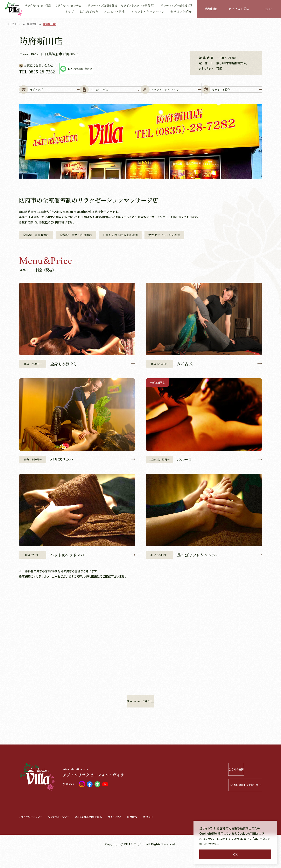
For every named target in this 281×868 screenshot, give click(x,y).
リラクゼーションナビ (68, 5)
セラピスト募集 (239, 9)
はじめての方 (89, 12)
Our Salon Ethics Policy (97, 831)
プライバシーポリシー (32, 831)
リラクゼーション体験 (38, 5)
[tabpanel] (141, 154)
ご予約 (267, 9)
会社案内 (164, 831)
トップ (70, 12)
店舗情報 (211, 9)
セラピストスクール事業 (137, 5)
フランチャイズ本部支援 (175, 5)
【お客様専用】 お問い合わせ (234, 799)
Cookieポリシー (210, 839)
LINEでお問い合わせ (95, 69)
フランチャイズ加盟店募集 (101, 5)
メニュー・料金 (114, 12)
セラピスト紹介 (181, 12)
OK (235, 854)
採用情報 (146, 831)
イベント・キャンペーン (148, 12)
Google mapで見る (141, 716)
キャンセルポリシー (63, 831)
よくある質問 (239, 784)
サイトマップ (127, 831)
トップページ (15, 24)
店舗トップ (49, 96)
